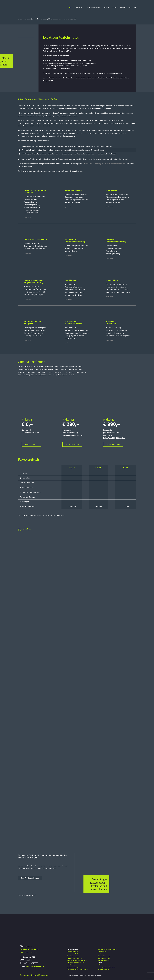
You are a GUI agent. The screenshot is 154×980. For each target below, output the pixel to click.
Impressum (45, 975)
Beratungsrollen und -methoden (107, 967)
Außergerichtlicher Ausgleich (75, 963)
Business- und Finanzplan (75, 958)
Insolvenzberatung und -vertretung (77, 960)
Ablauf (100, 965)
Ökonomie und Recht (104, 958)
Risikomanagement (73, 952)
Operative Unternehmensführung (107, 949)
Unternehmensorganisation (75, 967)
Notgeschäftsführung (104, 956)
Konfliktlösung (102, 952)
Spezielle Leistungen (104, 960)
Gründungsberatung (73, 956)
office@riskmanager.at (35, 966)
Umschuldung (71, 965)
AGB (38, 975)
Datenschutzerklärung (28, 975)
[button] (135, 7)
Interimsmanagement (104, 954)
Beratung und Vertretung (74, 954)
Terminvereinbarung (104, 969)
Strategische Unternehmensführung (78, 969)
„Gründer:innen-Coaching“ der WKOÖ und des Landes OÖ (104, 164)
